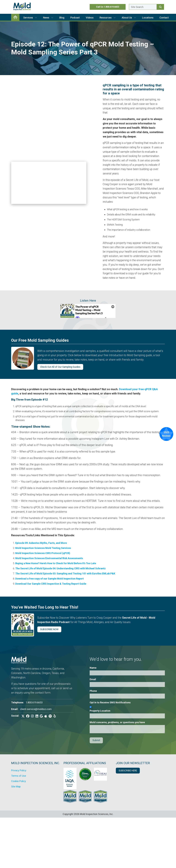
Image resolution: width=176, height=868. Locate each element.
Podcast (75, 18)
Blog (62, 18)
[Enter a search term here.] (143, 7)
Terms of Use (19, 776)
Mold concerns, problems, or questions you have (117, 722)
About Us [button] (129, 18)
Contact (164, 18)
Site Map (16, 787)
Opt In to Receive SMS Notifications (110, 702)
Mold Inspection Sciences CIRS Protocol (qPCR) (43, 553)
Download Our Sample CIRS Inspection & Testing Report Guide (51, 584)
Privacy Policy (19, 770)
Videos (90, 18)
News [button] (48, 18)
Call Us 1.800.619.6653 (108, 7)
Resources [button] (108, 18)
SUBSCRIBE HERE (128, 771)
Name (93, 668)
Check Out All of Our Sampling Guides (60, 367)
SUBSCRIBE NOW (49, 629)
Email (93, 679)
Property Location (100, 711)
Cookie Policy (19, 781)
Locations (148, 18)
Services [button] (30, 18)
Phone (93, 691)
